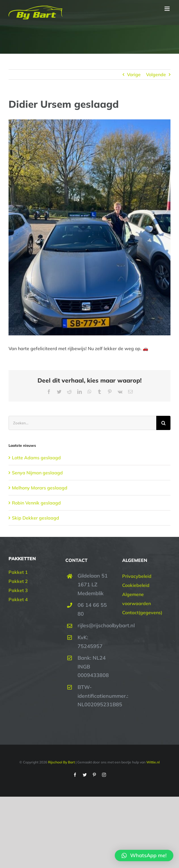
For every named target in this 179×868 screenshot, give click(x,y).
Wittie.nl (153, 762)
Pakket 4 (18, 599)
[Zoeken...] (82, 423)
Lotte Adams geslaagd (36, 458)
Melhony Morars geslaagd (40, 488)
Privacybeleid (137, 576)
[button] (144, 855)
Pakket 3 (18, 590)
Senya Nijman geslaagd (37, 473)
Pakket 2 (18, 581)
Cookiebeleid (136, 585)
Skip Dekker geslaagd (36, 518)
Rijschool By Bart (61, 762)
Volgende (156, 74)
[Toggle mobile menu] (167, 9)
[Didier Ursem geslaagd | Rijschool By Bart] (89, 227)
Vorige (134, 74)
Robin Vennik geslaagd (36, 503)
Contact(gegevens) (142, 612)
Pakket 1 (18, 572)
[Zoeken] (163, 423)
